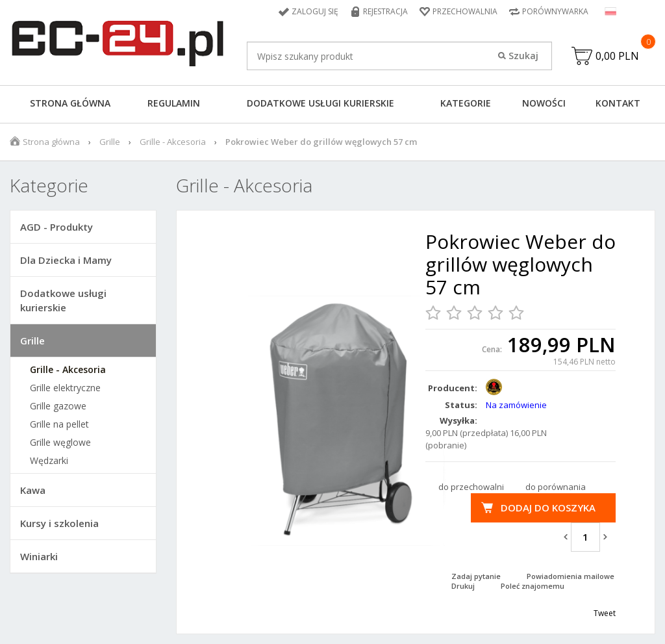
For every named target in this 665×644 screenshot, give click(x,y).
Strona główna (70, 103)
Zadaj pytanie (476, 576)
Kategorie (466, 103)
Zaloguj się (315, 11)
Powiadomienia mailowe (571, 576)
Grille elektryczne (65, 388)
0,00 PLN (617, 56)
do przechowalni (471, 487)
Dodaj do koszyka (548, 508)
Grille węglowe (60, 443)
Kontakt (618, 103)
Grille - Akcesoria (173, 142)
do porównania (556, 487)
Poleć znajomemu (533, 586)
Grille (110, 142)
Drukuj (463, 586)
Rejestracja (385, 11)
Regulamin (174, 103)
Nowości (544, 103)
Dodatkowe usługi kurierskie (320, 103)
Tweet (605, 613)
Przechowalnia (465, 11)
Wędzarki (49, 461)
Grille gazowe (58, 406)
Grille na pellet (59, 424)
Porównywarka (555, 11)
